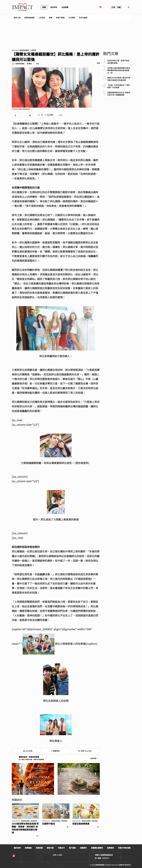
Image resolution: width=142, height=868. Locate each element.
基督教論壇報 (29, 18)
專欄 (51, 18)
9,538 (49, 115)
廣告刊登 (50, 848)
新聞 (44, 7)
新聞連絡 (28, 848)
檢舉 (98, 63)
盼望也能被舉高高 (81, 824)
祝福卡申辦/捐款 (124, 848)
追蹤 (37, 64)
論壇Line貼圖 (57, 855)
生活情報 (72, 18)
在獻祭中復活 (48, 824)
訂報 (113, 7)
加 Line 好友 (26, 751)
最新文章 (17, 18)
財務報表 (110, 848)
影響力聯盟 (60, 18)
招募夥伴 (83, 848)
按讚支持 (55, 751)
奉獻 (119, 7)
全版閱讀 (65, 7)
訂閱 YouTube (85, 751)
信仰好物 (54, 7)
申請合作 (61, 848)
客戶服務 (72, 848)
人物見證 (42, 18)
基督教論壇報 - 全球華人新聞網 (23, 7)
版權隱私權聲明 (97, 848)
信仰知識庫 (83, 18)
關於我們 (17, 848)
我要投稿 (39, 848)
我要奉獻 (94, 758)
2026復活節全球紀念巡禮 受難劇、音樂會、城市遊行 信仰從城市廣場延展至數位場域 (25, 828)
